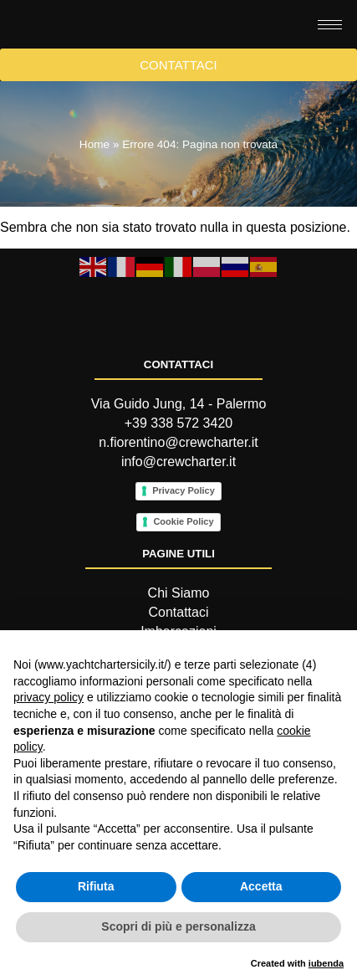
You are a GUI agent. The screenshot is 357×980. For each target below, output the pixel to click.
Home (94, 190)
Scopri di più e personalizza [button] (178, 926)
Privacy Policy (184, 587)
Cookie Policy (183, 618)
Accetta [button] (261, 886)
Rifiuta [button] (96, 886)
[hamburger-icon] (330, 47)
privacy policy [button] (48, 697)
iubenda (326, 963)
